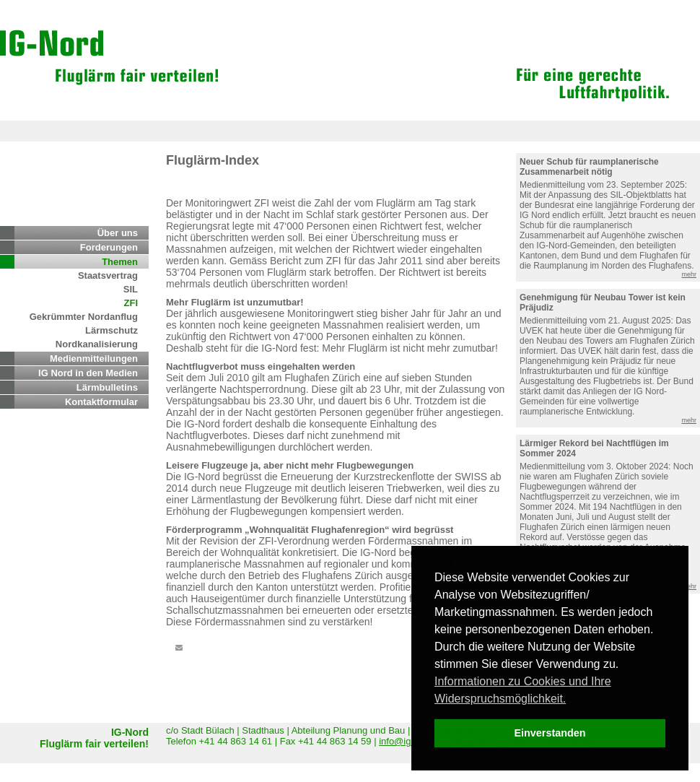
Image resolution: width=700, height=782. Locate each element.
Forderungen (109, 247)
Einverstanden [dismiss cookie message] (550, 733)
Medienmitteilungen (94, 359)
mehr (689, 274)
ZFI (131, 303)
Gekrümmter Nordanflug (84, 317)
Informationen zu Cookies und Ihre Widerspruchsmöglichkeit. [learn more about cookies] (523, 690)
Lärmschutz (111, 330)
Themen (120, 262)
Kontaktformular (101, 402)
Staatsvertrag (108, 275)
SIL (131, 289)
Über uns (118, 233)
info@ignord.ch (411, 741)
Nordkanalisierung (97, 344)
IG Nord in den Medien (88, 373)
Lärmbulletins (107, 387)
